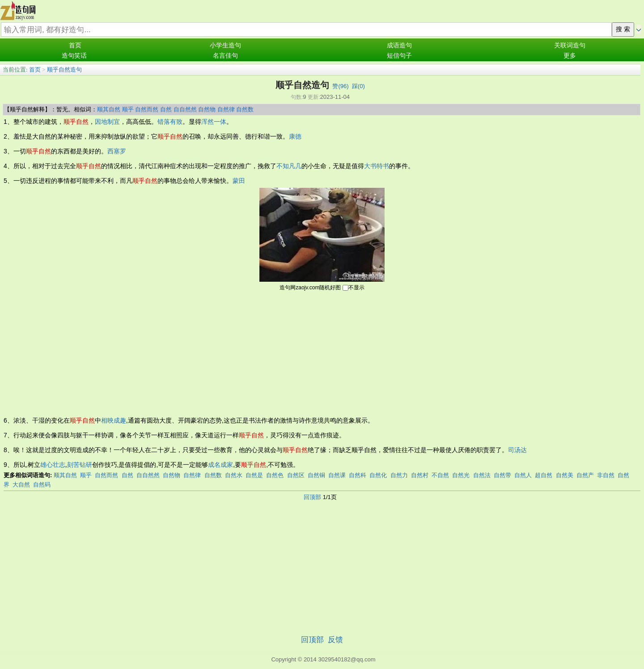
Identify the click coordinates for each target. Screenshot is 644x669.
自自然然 (185, 109)
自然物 (207, 109)
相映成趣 (114, 420)
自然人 (523, 475)
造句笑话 (74, 56)
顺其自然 (109, 109)
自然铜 (316, 475)
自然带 (502, 475)
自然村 (420, 475)
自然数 (245, 109)
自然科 (358, 475)
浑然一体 (214, 122)
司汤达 (517, 450)
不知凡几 (289, 166)
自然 (166, 109)
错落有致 (170, 122)
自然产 (585, 475)
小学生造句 (225, 45)
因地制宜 (107, 122)
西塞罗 (117, 151)
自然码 (42, 485)
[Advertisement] (322, 353)
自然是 (254, 475)
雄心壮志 (53, 465)
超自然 (544, 475)
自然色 (275, 475)
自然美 (565, 475)
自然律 (226, 109)
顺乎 (128, 109)
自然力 (399, 475)
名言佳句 (225, 56)
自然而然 (147, 109)
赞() (340, 86)
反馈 (335, 640)
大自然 (21, 485)
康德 (295, 136)
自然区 (296, 475)
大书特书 (377, 166)
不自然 (440, 475)
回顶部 (312, 497)
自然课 (337, 475)
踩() (358, 86)
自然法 (482, 475)
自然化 (378, 475)
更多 (570, 56)
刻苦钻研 (80, 465)
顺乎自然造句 (64, 70)
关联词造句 (570, 45)
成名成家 (220, 465)
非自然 (606, 475)
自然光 (461, 475)
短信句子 (399, 56)
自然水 (234, 475)
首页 (75, 45)
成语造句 (399, 45)
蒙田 (239, 181)
